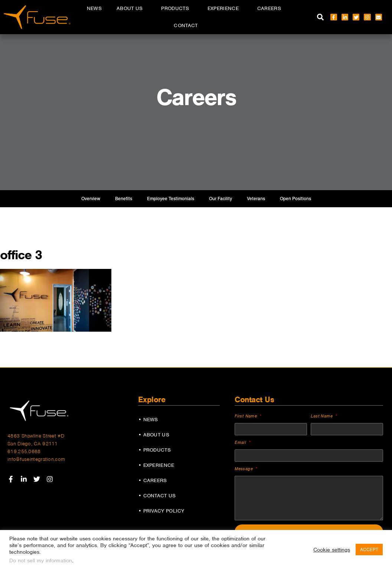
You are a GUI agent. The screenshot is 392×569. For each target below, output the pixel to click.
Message (244, 469)
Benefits (124, 199)
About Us (131, 9)
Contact (186, 25)
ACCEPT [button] (369, 550)
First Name (246, 416)
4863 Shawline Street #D (36, 436)
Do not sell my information (41, 560)
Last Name (322, 416)
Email (241, 442)
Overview (91, 199)
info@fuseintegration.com (36, 459)
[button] (321, 17)
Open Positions (295, 199)
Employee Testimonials (171, 199)
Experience (225, 9)
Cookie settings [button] (332, 550)
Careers (271, 9)
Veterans (256, 199)
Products (177, 9)
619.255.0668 (24, 451)
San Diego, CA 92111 (33, 444)
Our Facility (220, 199)
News (94, 8)
